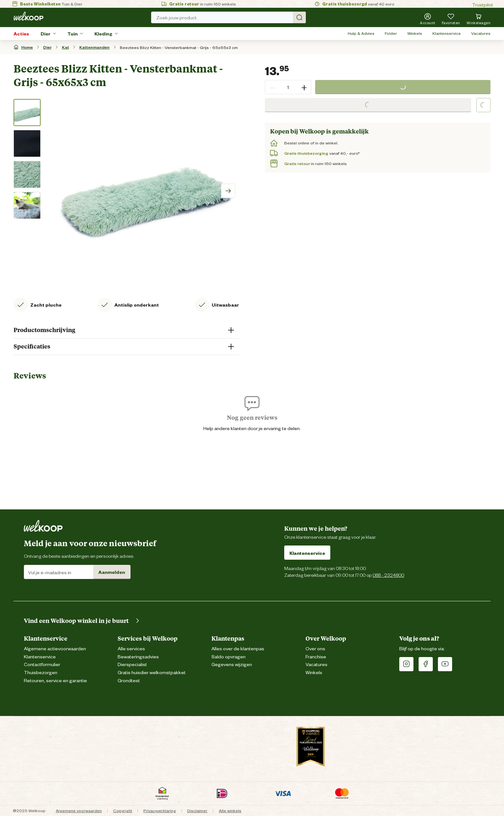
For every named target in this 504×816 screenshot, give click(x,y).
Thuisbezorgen (41, 672)
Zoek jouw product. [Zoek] (231, 17)
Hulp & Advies (361, 33)
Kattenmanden (94, 47)
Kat (65, 47)
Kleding (103, 33)
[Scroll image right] (228, 191)
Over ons (315, 648)
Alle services (131, 648)
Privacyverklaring (160, 810)
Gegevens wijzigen (232, 664)
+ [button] (304, 87)
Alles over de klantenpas (238, 648)
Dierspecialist (132, 664)
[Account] (428, 19)
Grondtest (129, 680)
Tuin (73, 33)
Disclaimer (197, 810)
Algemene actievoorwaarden (55, 648)
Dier (46, 33)
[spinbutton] (288, 87)
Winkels (415, 33)
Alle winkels (230, 810)
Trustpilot (483, 4)
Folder (391, 33)
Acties (21, 33)
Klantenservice (447, 33)
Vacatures (481, 33)
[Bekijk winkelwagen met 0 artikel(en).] (479, 19)
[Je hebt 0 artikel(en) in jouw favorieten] (451, 19)
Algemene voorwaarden (79, 810)
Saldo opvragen (228, 656)
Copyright (123, 810)
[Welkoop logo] (29, 16)
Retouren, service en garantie (55, 680)
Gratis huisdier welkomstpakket (152, 672)
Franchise (316, 656)
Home (27, 47)
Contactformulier (42, 664)
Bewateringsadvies (138, 656)
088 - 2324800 (388, 575)
